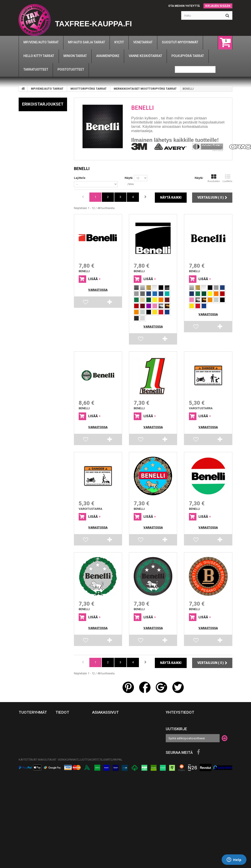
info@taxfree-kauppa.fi (202, 724)
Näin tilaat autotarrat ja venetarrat (67, 782)
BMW (27, 147)
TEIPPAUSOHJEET (68, 760)
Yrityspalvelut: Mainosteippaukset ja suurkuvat (70, 832)
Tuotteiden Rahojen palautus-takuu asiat (70, 738)
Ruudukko (214, 178)
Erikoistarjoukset (43, 104)
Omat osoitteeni (105, 736)
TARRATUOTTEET (30, 756)
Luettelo (227, 178)
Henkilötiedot (103, 743)
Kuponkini (100, 749)
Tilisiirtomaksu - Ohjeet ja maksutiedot (69, 816)
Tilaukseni (100, 723)
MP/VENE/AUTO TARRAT (47, 89)
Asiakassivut (105, 712)
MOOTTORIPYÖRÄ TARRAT (89, 89)
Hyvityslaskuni (104, 730)
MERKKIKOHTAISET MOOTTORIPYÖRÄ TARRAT (145, 89)
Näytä (129, 178)
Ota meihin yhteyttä (184, 6)
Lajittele (80, 178)
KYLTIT (23, 782)
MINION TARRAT (30, 762)
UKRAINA (25, 775)
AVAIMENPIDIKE (30, 769)
